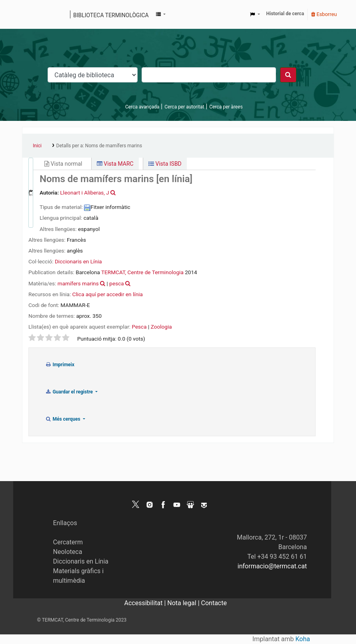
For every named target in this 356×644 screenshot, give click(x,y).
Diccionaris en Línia (78, 261)
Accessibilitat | (146, 603)
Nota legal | (184, 603)
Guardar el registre (70, 392)
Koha (303, 639)
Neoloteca (68, 552)
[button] (161, 14)
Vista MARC (115, 164)
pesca (116, 283)
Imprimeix (60, 365)
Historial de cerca (285, 14)
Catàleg (31, 14)
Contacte (214, 603)
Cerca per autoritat (184, 107)
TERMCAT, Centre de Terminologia (142, 272)
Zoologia (161, 327)
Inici (37, 146)
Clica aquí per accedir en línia (108, 294)
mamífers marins (78, 283)
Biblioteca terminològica (111, 15)
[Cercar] (288, 75)
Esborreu (324, 14)
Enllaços (65, 523)
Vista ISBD (165, 164)
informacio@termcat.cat (272, 566)
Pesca (139, 327)
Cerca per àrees (226, 107)
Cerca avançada (142, 107)
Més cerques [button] (63, 419)
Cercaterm (68, 542)
